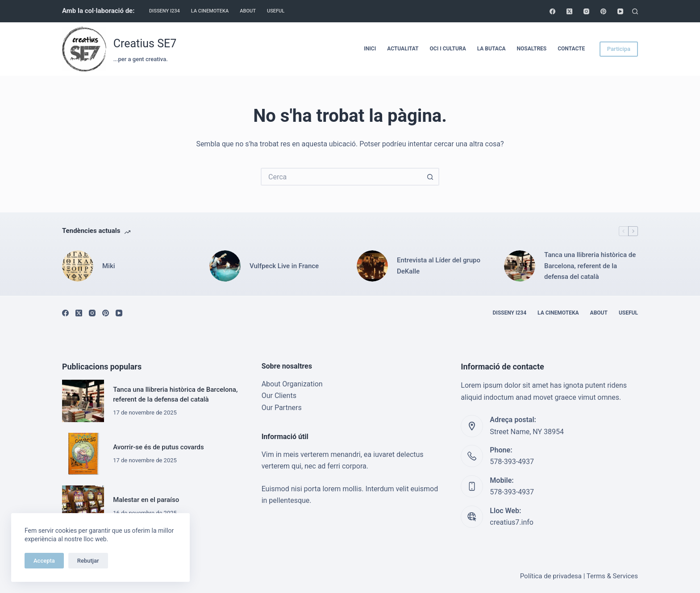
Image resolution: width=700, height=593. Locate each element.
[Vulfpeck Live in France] (225, 266)
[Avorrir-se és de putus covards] (83, 454)
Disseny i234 (165, 11)
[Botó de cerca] (430, 177)
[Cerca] (635, 11)
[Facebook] (552, 11)
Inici (370, 49)
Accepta (44, 561)
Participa (619, 49)
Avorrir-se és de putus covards (158, 447)
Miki (109, 266)
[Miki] (78, 266)
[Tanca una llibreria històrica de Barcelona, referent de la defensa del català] (520, 266)
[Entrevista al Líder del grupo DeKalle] (372, 266)
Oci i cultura (448, 49)
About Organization (292, 384)
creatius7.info (512, 522)
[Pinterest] (603, 11)
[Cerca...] (341, 177)
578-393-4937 (512, 462)
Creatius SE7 (145, 44)
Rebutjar (88, 561)
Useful (276, 11)
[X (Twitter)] (569, 11)
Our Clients (279, 396)
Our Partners (282, 408)
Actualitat (403, 49)
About (248, 11)
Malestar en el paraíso (146, 500)
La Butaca (492, 49)
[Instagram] (586, 11)
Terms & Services (612, 576)
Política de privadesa (551, 576)
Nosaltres (532, 49)
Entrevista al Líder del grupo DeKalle (439, 266)
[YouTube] (620, 11)
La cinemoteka (210, 11)
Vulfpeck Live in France (284, 266)
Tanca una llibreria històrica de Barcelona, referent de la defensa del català (590, 266)
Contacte (571, 49)
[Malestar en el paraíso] (83, 506)
